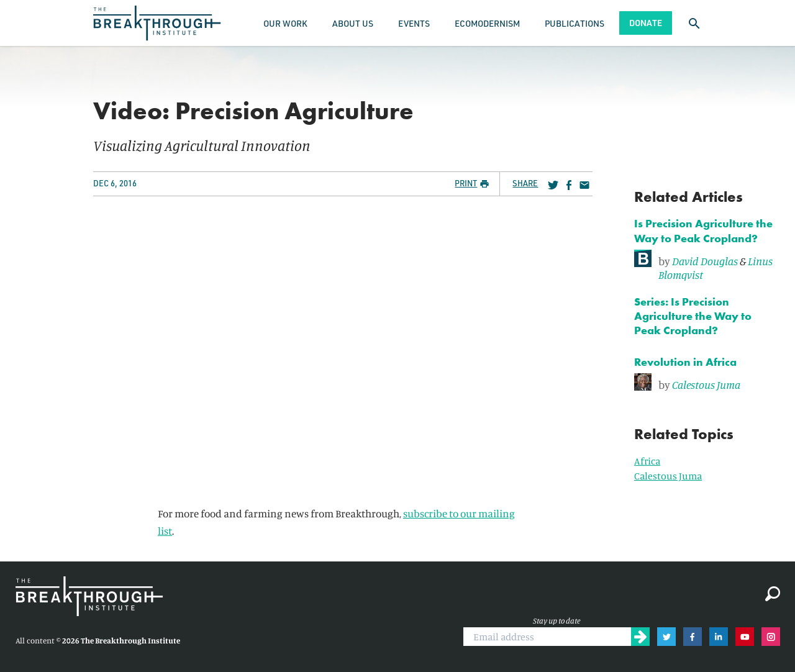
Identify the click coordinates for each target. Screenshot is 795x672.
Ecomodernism (487, 23)
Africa (647, 461)
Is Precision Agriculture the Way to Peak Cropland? (703, 230)
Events (414, 23)
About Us (353, 23)
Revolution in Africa (685, 362)
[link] (707, 266)
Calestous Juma (706, 384)
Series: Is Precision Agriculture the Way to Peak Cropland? (693, 316)
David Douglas (705, 261)
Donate (646, 23)
